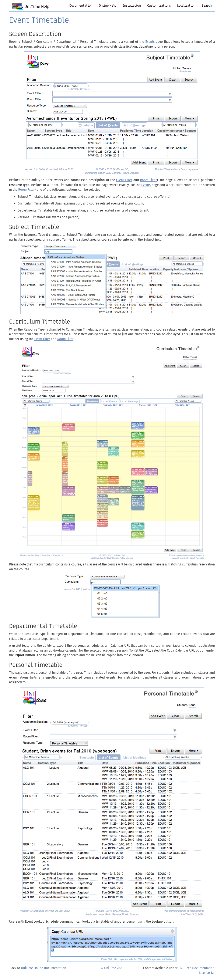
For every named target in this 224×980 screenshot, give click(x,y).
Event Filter (124, 180)
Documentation (81, 6)
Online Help (108, 6)
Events (150, 42)
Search (207, 6)
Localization (186, 6)
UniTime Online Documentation (44, 968)
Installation (132, 6)
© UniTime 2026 (112, 968)
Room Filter (148, 180)
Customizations (159, 6)
